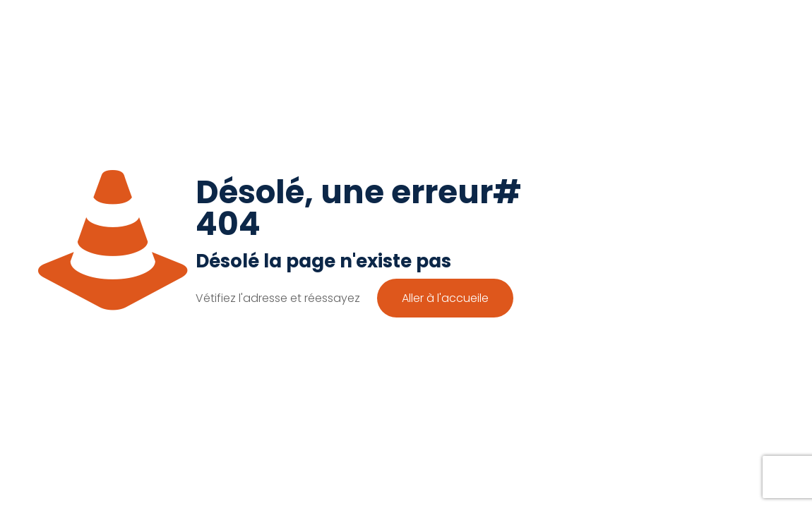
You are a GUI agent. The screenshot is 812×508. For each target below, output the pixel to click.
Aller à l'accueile (445, 298)
